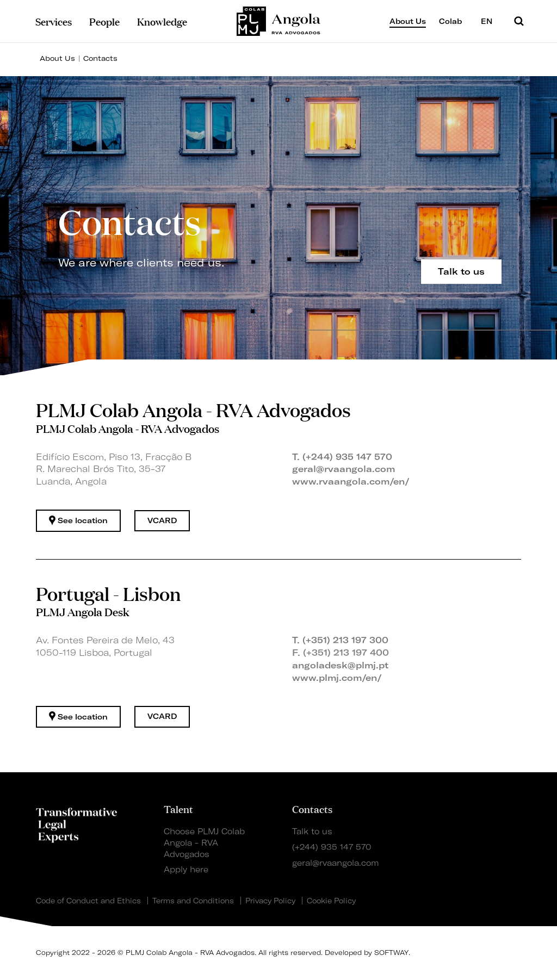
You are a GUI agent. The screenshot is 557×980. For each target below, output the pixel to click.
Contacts (100, 58)
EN (491, 21)
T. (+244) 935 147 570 (342, 457)
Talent (178, 809)
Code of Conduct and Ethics (88, 901)
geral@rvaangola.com (344, 469)
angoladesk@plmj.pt (340, 665)
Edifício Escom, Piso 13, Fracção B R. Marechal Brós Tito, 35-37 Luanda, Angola (114, 469)
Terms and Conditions (193, 901)
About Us (57, 58)
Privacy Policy (270, 901)
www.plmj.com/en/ (337, 678)
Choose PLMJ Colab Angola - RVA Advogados (204, 843)
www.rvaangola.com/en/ (351, 481)
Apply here (186, 870)
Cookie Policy (331, 901)
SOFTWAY (391, 953)
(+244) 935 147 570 (332, 847)
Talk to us (312, 832)
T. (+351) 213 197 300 (340, 640)
